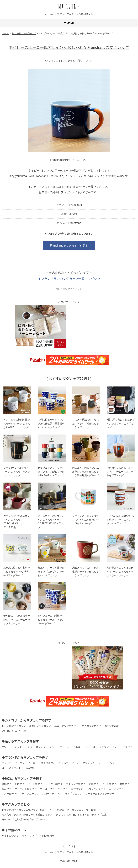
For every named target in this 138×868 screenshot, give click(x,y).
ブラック (128, 747)
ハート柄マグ (109, 784)
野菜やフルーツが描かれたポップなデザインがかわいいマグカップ (51, 571)
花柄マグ (94, 784)
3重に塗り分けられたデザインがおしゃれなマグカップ (121, 423)
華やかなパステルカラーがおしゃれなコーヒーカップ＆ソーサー (17, 619)
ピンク (29, 747)
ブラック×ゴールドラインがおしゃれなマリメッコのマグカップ (17, 472)
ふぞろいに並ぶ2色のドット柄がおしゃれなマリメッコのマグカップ (121, 520)
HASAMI (29, 768)
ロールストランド (11, 768)
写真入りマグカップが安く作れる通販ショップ (27, 815)
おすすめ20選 (112, 726)
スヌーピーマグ (10, 794)
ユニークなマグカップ (66, 726)
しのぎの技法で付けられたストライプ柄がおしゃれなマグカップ (86, 423)
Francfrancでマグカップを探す (69, 246)
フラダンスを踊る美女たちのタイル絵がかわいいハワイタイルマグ (86, 520)
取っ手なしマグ (73, 794)
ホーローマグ (47, 789)
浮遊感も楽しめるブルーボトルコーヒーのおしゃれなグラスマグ (120, 472)
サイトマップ (29, 836)
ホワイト (7, 747)
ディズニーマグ (30, 794)
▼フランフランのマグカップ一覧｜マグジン (69, 279)
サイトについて (10, 836)
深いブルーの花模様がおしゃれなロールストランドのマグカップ (51, 619)
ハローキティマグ (52, 794)
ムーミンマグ (116, 789)
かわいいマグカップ (40, 726)
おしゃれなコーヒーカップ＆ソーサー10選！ (74, 810)
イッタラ (20, 763)
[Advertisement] (97, 327)
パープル (91, 747)
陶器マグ (7, 789)
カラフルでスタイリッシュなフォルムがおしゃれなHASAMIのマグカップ (51, 472)
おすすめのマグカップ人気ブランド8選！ (24, 810)
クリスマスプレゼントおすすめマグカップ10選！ (82, 815)
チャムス (64, 763)
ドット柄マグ (35, 784)
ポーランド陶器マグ (26, 789)
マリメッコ (89, 763)
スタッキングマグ (96, 789)
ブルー (53, 747)
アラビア (7, 763)
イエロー (78, 747)
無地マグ (7, 784)
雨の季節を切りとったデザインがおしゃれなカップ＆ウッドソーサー (120, 571)
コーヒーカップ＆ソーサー (100, 794)
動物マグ (125, 784)
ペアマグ (63, 789)
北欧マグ (20, 784)
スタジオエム (48, 763)
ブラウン (104, 747)
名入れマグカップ (92, 726)
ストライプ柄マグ (76, 784)
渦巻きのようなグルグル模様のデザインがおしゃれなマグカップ (86, 571)
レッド (18, 747)
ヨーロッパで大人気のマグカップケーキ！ (25, 819)
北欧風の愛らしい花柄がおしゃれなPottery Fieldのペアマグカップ (17, 571)
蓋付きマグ (77, 789)
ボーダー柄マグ (54, 784)
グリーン (65, 747)
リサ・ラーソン (107, 763)
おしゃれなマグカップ (67, 289)
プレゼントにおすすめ (14, 731)
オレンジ (41, 747)
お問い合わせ (47, 836)
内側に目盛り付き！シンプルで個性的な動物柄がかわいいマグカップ (51, 423)
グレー (116, 747)
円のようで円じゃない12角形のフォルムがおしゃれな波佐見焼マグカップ (86, 472)
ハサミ (76, 763)
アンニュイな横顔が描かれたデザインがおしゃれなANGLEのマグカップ (17, 423)
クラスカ (33, 763)
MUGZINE (69, 7)
